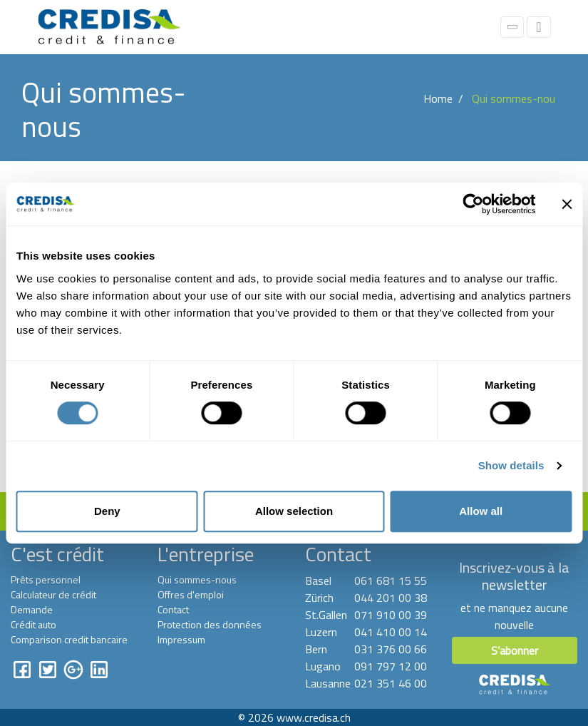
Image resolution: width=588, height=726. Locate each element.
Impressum (181, 639)
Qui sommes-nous (197, 579)
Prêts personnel (46, 579)
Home (438, 98)
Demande (32, 609)
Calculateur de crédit (53, 594)
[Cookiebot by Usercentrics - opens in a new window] (473, 204)
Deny (107, 511)
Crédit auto (33, 624)
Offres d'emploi (191, 594)
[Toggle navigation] (538, 27)
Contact (173, 609)
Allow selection (294, 511)
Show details (511, 465)
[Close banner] (567, 204)
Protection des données (210, 624)
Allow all (481, 511)
